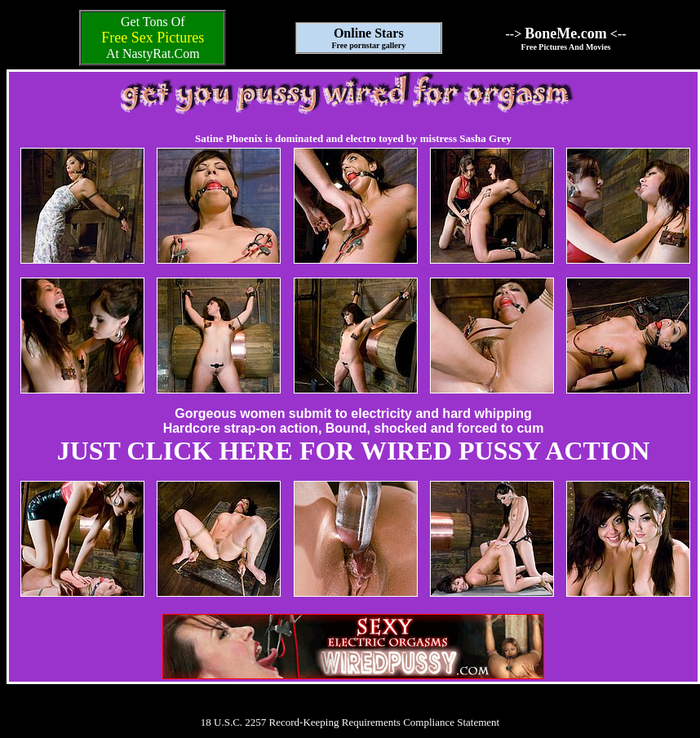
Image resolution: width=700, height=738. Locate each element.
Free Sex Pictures (153, 38)
